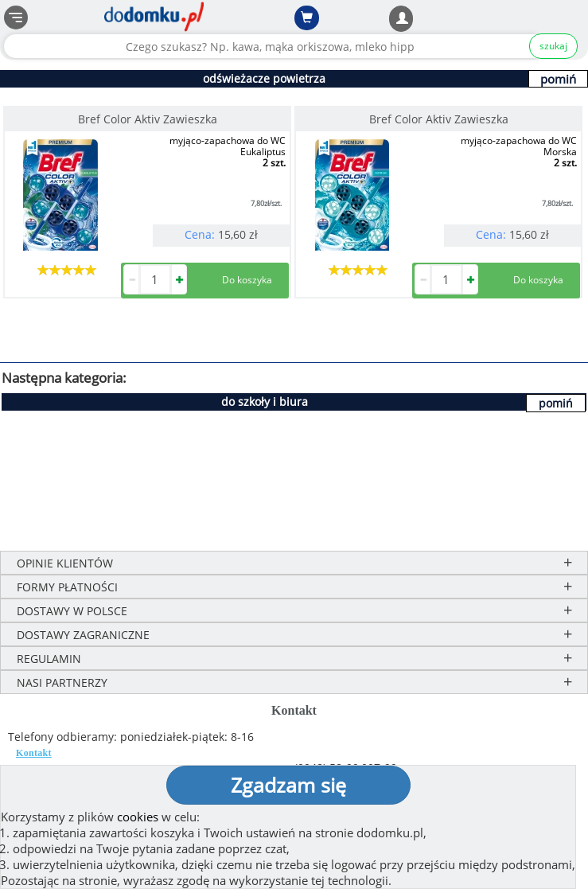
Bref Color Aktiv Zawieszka (148, 119)
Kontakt (34, 753)
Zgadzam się (288, 785)
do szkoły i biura (265, 402)
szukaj (553, 46)
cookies (138, 817)
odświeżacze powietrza (264, 78)
